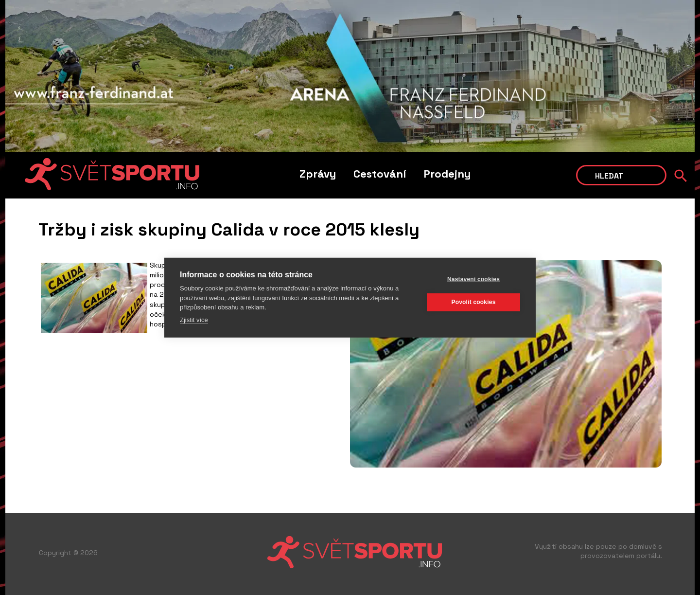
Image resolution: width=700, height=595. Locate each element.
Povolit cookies (473, 302)
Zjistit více (194, 319)
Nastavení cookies (473, 279)
